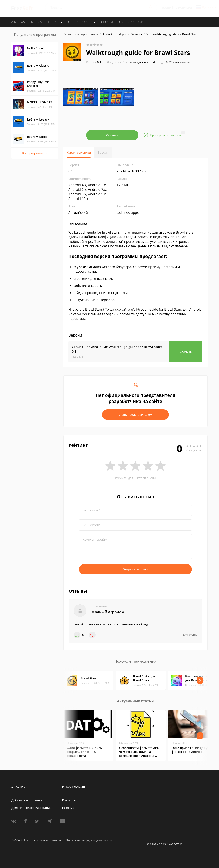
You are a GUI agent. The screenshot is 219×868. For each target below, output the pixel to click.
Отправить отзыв (135, 569)
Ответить (190, 635)
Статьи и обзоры (132, 22)
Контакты (69, 800)
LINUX (52, 22)
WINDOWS (18, 22)
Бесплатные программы (81, 34)
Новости (106, 22)
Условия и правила (47, 840)
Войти (167, 8)
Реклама (68, 808)
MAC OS (36, 22)
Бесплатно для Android (139, 62)
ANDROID (83, 22)
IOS (68, 22)
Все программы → (35, 153)
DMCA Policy (20, 840)
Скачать (112, 135)
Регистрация (183, 8)
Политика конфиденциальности (89, 840)
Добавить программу (27, 800)
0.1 (94, 62)
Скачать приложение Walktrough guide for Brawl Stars (117, 349)
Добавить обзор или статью (31, 808)
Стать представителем (136, 415)
